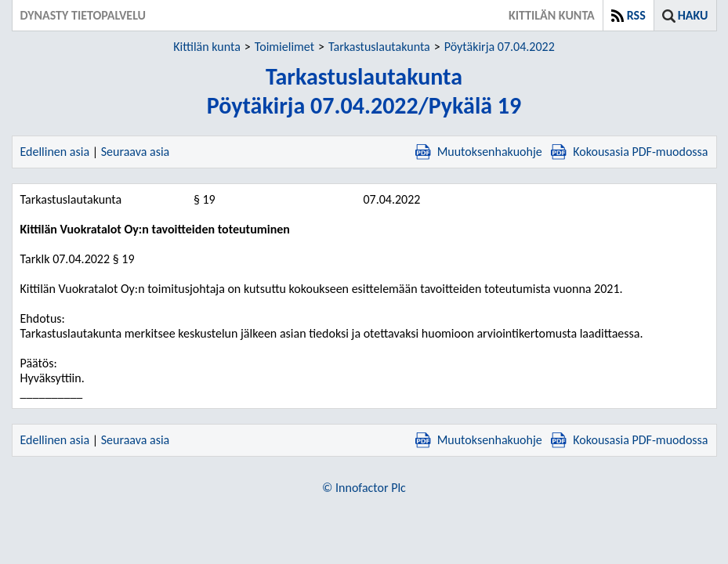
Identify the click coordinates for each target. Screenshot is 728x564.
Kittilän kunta (207, 47)
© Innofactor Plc (364, 488)
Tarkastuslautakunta (379, 47)
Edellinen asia (55, 152)
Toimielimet (284, 47)
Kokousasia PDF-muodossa (629, 152)
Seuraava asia (136, 152)
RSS (636, 15)
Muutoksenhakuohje (479, 152)
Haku (693, 15)
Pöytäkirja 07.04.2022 (500, 47)
